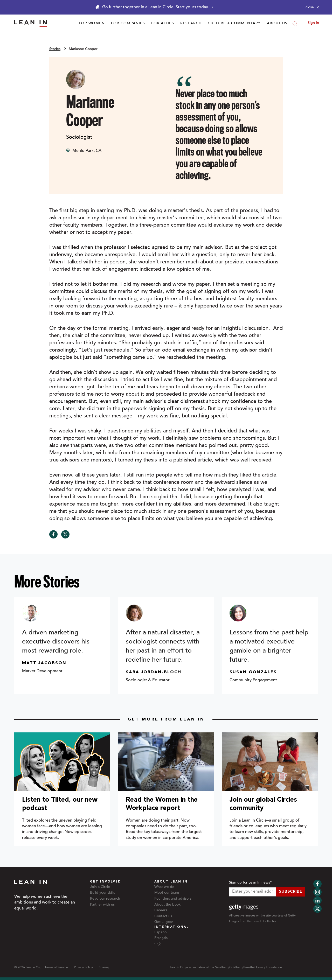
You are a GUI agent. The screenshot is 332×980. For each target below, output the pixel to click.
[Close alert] (312, 7)
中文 (158, 944)
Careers (161, 911)
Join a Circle (100, 887)
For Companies (128, 24)
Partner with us (102, 905)
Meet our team (167, 893)
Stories (55, 49)
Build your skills (102, 893)
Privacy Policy (83, 968)
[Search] (295, 24)
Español (161, 933)
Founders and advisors (173, 899)
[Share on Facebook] (53, 534)
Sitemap (105, 968)
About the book (167, 905)
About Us (277, 24)
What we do (164, 887)
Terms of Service (56, 968)
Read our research (105, 899)
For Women (92, 24)
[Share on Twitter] (65, 534)
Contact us (163, 916)
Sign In (313, 23)
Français (161, 938)
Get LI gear (164, 922)
